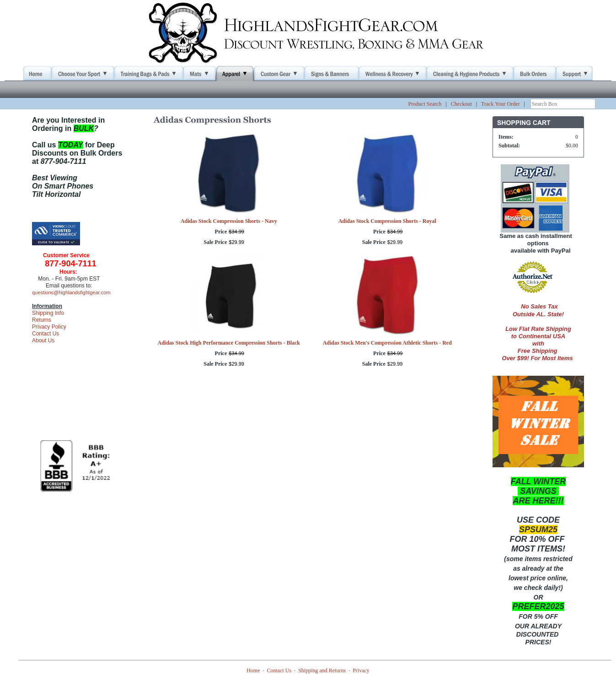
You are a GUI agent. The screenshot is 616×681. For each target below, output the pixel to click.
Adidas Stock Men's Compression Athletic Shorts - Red (387, 343)
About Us (43, 340)
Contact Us (46, 334)
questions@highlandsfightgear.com (71, 292)
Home (253, 670)
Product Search (425, 104)
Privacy (361, 670)
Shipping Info (48, 313)
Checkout (461, 104)
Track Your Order (501, 104)
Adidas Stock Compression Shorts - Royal (387, 221)
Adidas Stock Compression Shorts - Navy (229, 221)
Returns (42, 320)
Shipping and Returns (322, 670)
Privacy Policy (49, 327)
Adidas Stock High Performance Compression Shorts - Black (229, 343)
